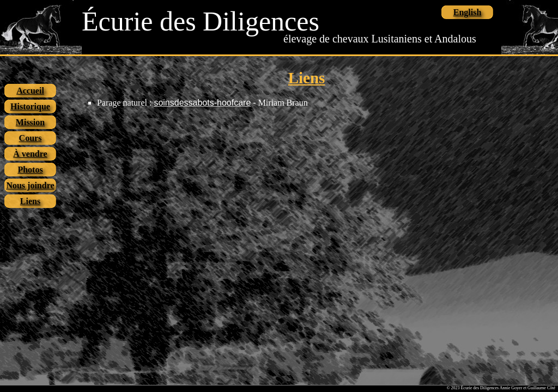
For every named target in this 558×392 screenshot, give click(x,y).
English (468, 12)
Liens (30, 201)
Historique (30, 106)
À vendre (30, 154)
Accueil (30, 91)
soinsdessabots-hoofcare (202, 103)
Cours (31, 138)
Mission (30, 122)
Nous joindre (30, 185)
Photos (30, 170)
